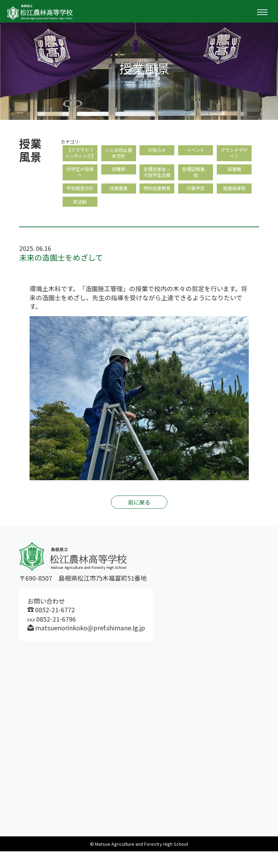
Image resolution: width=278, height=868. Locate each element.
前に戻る (139, 519)
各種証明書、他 (196, 184)
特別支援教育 (157, 202)
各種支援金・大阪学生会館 (157, 184)
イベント (196, 151)
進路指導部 (234, 202)
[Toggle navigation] (262, 12)
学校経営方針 (80, 202)
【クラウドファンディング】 (80, 158)
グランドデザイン (234, 154)
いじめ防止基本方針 (119, 154)
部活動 (80, 217)
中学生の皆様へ (80, 184)
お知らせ (157, 151)
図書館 (234, 180)
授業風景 (119, 202)
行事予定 (196, 202)
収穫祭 (119, 180)
